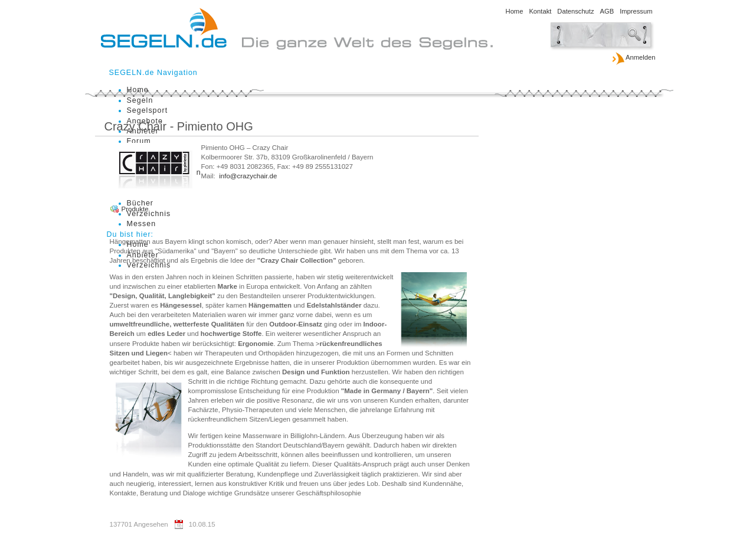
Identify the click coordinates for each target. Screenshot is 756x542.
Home (515, 11)
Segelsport (148, 110)
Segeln (140, 100)
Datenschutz (575, 11)
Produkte (135, 209)
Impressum (636, 11)
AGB (607, 11)
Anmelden (634, 58)
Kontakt (540, 11)
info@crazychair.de (248, 176)
